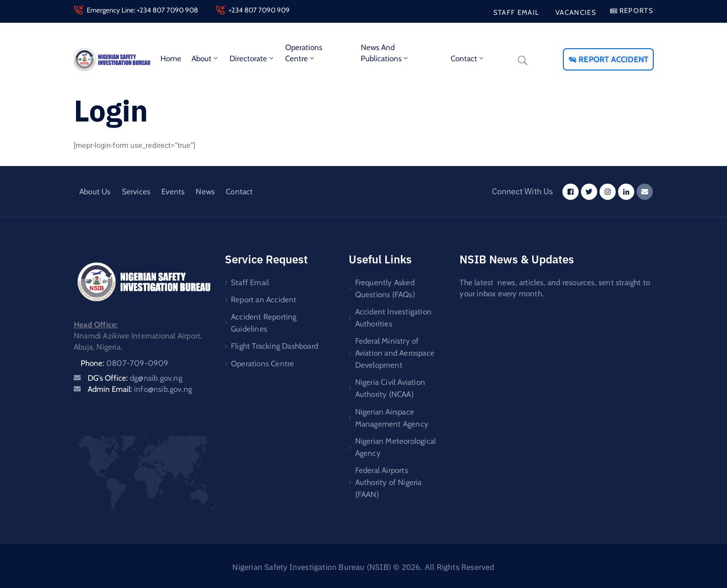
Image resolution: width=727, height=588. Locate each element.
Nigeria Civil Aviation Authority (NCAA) (390, 386)
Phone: (125, 363)
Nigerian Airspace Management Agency (392, 415)
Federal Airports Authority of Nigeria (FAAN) (389, 479)
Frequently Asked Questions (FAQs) (385, 288)
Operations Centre (304, 53)
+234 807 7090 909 (259, 10)
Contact (468, 58)
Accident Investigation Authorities (393, 317)
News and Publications (385, 53)
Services (136, 192)
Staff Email (250, 282)
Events (173, 192)
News (205, 192)
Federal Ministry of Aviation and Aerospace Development (395, 352)
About (205, 58)
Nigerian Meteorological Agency (396, 444)
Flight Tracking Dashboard (274, 344)
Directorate (252, 58)
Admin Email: (140, 389)
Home (171, 58)
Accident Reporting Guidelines (264, 321)
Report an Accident (264, 299)
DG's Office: (135, 378)
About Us (95, 192)
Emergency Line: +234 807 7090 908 (142, 10)
